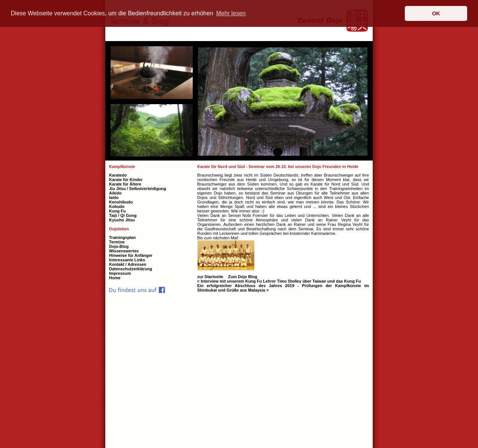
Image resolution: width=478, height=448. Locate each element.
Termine (117, 242)
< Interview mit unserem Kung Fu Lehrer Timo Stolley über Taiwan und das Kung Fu (279, 281)
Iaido (114, 197)
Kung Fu (117, 211)
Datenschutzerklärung (131, 269)
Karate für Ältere (125, 184)
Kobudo (117, 206)
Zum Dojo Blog (243, 277)
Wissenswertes (124, 251)
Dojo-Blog (119, 246)
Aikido (115, 193)
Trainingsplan (122, 237)
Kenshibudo (121, 202)
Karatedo (118, 175)
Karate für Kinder (126, 180)
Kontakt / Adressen (128, 264)
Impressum (120, 273)
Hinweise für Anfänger (131, 255)
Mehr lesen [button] (231, 13)
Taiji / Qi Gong (123, 215)
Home (115, 278)
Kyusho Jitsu (122, 220)
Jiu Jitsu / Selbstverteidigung (138, 189)
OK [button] (436, 13)
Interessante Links (127, 260)
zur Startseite (211, 277)
